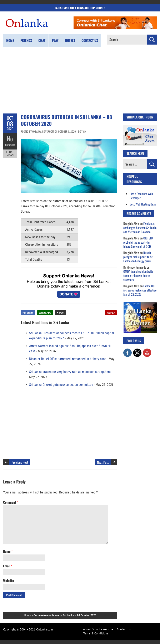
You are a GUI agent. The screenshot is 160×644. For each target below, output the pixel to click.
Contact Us (124, 629)
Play (55, 40)
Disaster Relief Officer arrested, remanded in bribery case (68, 359)
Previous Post (20, 462)
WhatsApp (45, 313)
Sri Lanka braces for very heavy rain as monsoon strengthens (70, 372)
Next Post (103, 462)
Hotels (70, 40)
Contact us (90, 40)
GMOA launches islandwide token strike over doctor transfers (138, 275)
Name (8, 551)
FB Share (28, 313)
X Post (61, 313)
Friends (26, 40)
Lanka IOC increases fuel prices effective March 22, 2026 (140, 290)
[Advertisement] (80, 80)
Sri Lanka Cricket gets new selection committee (61, 385)
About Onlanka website (98, 629)
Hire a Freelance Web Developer (141, 196)
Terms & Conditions (96, 633)
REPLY (111, 313)
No (10, 139)
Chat (42, 40)
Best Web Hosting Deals (143, 204)
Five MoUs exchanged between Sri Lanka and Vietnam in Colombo (140, 228)
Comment (10, 145)
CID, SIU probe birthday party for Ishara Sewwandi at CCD (138, 242)
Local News (10, 154)
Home (10, 40)
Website (9, 580)
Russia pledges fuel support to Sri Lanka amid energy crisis (138, 257)
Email (8, 566)
